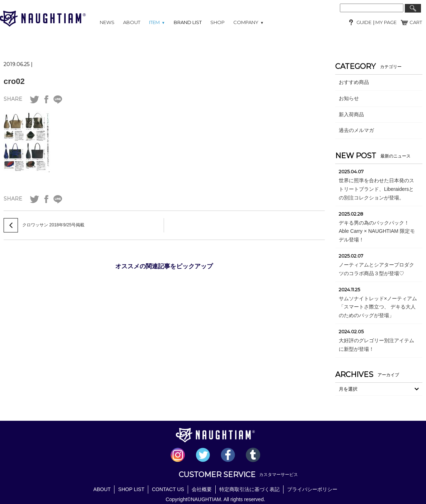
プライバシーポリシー (312, 489)
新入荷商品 (351, 114)
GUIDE (364, 22)
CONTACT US (168, 489)
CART (416, 22)
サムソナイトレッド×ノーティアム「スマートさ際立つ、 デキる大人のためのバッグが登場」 (378, 307)
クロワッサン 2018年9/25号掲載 (53, 225)
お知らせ (349, 98)
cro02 (14, 81)
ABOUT (132, 22)
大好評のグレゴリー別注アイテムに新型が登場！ (376, 345)
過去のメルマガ (356, 130)
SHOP (217, 22)
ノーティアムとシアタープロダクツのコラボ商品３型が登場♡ (376, 269)
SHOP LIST (131, 489)
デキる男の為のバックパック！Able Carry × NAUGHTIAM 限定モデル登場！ (377, 231)
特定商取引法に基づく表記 (249, 489)
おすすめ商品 (354, 82)
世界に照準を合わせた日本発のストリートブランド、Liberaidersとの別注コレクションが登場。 (376, 189)
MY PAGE (385, 22)
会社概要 (202, 489)
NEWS (107, 22)
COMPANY (249, 22)
